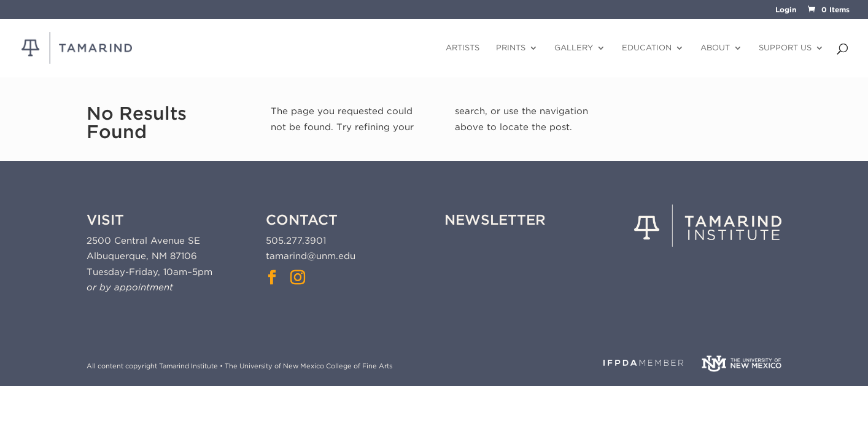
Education (647, 48)
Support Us (785, 48)
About (715, 48)
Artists (463, 48)
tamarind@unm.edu (311, 256)
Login (786, 10)
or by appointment (130, 287)
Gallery (574, 48)
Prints (511, 48)
